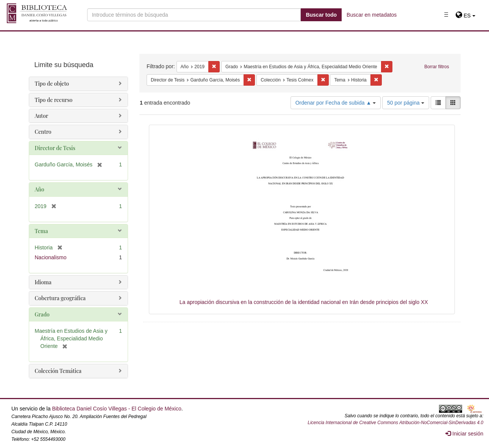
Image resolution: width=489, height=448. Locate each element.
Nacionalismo (51, 257)
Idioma (43, 282)
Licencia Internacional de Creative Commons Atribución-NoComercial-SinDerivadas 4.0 (395, 423)
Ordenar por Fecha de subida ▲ (336, 103)
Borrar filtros (437, 67)
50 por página (406, 103)
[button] (465, 16)
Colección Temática (58, 371)
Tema (41, 231)
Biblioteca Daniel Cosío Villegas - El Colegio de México (116, 409)
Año (40, 189)
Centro (43, 132)
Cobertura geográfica (60, 298)
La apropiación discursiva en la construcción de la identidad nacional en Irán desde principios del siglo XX (304, 302)
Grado (42, 314)
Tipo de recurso (54, 100)
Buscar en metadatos (372, 15)
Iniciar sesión (464, 434)
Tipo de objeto (52, 84)
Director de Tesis (55, 148)
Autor (42, 116)
